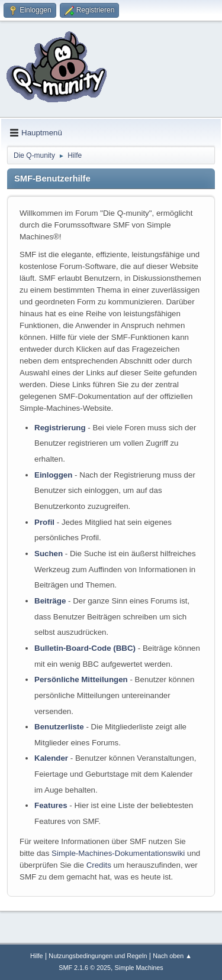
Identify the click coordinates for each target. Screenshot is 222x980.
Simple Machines (139, 968)
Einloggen (53, 475)
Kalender (51, 758)
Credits (99, 865)
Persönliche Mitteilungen (81, 679)
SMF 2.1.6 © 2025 (85, 968)
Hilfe (37, 956)
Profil (44, 522)
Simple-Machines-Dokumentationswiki (118, 853)
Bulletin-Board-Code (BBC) (85, 648)
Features (51, 805)
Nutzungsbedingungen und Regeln (98, 956)
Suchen (49, 554)
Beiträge (50, 601)
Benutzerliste (59, 727)
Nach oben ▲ (172, 956)
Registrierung (60, 428)
